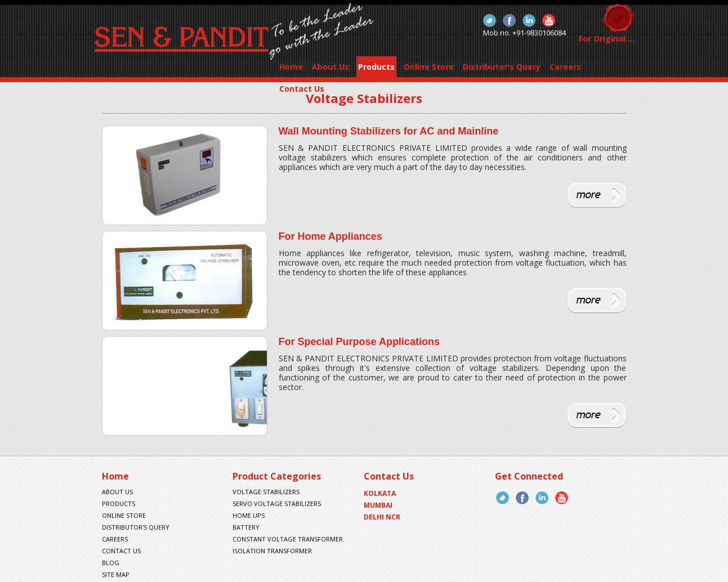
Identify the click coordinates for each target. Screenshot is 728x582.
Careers (565, 67)
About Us (330, 67)
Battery (246, 527)
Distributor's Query (502, 67)
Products (376, 67)
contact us (121, 551)
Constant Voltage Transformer (288, 539)
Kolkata (380, 493)
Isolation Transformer (272, 551)
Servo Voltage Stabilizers (277, 503)
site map (116, 574)
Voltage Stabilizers (266, 492)
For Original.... (607, 39)
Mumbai (378, 505)
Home (291, 67)
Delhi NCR (382, 517)
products (119, 503)
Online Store (429, 67)
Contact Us (302, 89)
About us (117, 492)
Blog (111, 563)
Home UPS (249, 515)
